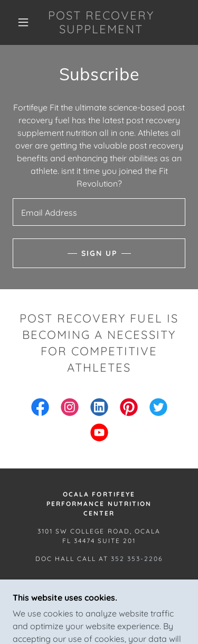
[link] (101, 22)
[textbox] (99, 212)
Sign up (99, 253)
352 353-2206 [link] (137, 559)
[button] (23, 22)
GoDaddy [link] (107, 608)
